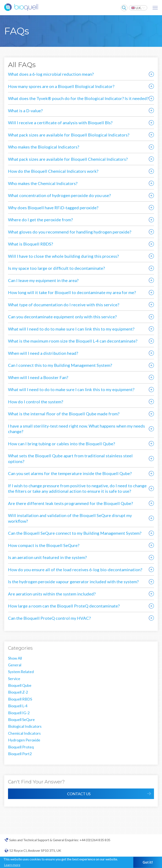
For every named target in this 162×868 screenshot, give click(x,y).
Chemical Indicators (24, 733)
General (15, 665)
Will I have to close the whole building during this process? (63, 256)
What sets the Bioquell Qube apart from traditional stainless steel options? (70, 458)
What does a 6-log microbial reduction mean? (51, 74)
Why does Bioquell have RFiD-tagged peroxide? (53, 208)
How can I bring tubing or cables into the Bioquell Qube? (61, 444)
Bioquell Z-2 (18, 692)
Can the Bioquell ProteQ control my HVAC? (49, 618)
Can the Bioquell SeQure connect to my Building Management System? (75, 533)
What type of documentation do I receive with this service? (64, 305)
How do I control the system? (36, 402)
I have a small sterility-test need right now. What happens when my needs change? (76, 429)
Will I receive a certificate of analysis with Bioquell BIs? (60, 123)
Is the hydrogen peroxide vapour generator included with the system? (73, 582)
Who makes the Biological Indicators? (44, 147)
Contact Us (79, 794)
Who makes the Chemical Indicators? (43, 183)
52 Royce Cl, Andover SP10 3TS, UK (35, 850)
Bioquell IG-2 (19, 713)
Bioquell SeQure (21, 720)
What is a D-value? (25, 111)
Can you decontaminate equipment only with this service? (62, 317)
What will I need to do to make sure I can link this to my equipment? (71, 329)
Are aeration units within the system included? (52, 594)
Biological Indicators (25, 726)
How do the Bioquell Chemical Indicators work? (53, 171)
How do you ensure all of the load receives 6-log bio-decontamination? (75, 570)
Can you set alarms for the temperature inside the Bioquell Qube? (70, 473)
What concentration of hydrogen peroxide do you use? (59, 195)
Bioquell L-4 (18, 706)
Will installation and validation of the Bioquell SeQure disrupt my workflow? (70, 518)
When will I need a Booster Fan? (38, 377)
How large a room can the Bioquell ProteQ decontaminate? (64, 606)
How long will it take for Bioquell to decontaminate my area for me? (72, 292)
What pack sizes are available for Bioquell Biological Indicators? (69, 135)
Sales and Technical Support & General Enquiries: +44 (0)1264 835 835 (60, 840)
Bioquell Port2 (20, 754)
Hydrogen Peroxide (24, 740)
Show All (15, 658)
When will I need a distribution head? (43, 353)
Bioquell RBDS (20, 699)
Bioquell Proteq (21, 747)
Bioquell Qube (20, 685)
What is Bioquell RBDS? (30, 244)
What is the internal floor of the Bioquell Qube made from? (64, 414)
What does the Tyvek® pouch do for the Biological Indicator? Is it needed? (78, 98)
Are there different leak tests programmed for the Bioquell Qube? (70, 503)
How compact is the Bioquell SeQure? (44, 545)
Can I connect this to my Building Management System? (60, 365)
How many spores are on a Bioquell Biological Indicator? (61, 86)
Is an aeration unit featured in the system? (47, 557)
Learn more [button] (12, 865)
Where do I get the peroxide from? (40, 220)
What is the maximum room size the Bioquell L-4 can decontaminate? (73, 341)
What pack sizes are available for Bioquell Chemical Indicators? (68, 159)
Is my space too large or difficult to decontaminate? (56, 268)
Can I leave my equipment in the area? (43, 280)
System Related (21, 672)
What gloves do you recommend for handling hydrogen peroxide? (70, 232)
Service (14, 679)
